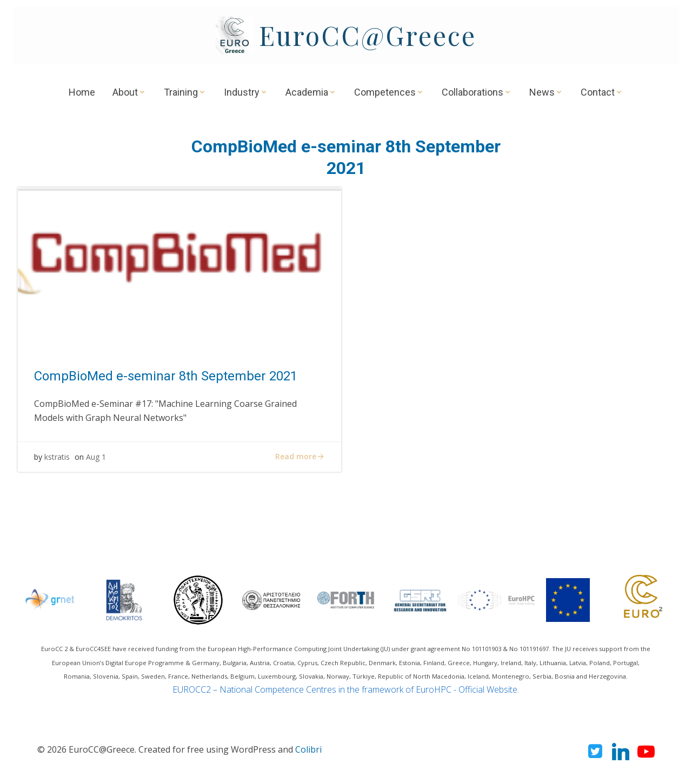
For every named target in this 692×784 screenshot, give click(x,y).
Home (82, 92)
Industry (246, 92)
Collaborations (477, 92)
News (546, 92)
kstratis (57, 457)
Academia (311, 92)
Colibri (308, 749)
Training (185, 92)
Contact (602, 92)
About (129, 92)
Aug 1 (96, 457)
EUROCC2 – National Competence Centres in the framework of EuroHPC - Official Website (345, 689)
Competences (389, 92)
